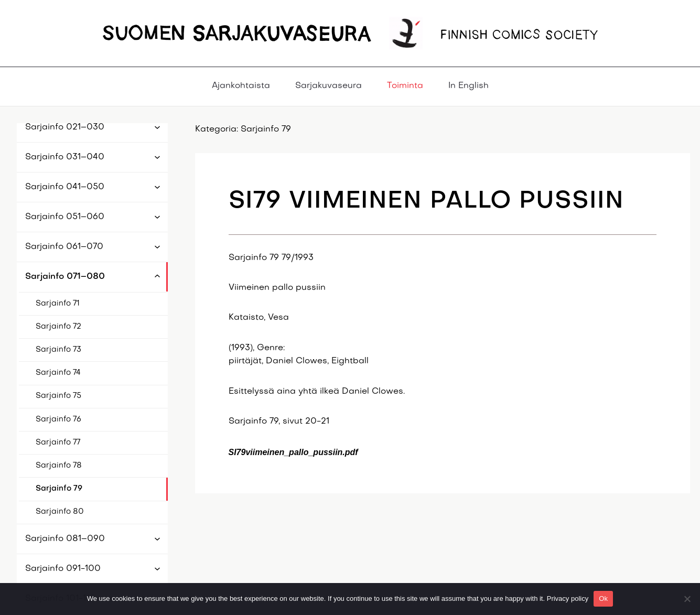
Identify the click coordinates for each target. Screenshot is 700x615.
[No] (687, 599)
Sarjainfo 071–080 (65, 277)
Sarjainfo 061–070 (64, 247)
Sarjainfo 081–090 (65, 539)
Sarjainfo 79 (59, 489)
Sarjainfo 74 (58, 373)
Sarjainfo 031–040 (65, 157)
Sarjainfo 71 (58, 304)
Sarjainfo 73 (58, 350)
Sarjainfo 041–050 (65, 187)
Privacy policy (568, 598)
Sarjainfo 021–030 (65, 127)
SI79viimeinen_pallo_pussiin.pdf (293, 452)
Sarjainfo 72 (58, 327)
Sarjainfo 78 (59, 466)
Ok (603, 598)
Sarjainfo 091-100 (63, 569)
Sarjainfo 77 (58, 443)
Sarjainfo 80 (60, 512)
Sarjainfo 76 (58, 419)
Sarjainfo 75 (58, 396)
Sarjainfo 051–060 (65, 217)
